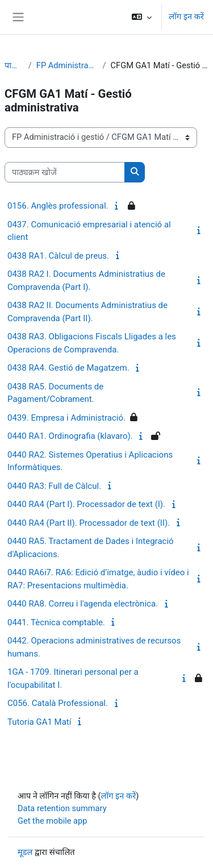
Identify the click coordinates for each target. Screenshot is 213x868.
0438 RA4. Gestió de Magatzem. (68, 368)
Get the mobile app (52, 821)
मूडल (25, 852)
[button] (142, 17)
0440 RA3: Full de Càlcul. (54, 486)
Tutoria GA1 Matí (39, 722)
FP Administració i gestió (67, 65)
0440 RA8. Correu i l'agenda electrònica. (83, 604)
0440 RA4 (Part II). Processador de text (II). (89, 523)
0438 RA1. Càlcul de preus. (58, 256)
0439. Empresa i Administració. (66, 418)
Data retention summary (62, 808)
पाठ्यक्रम (14, 65)
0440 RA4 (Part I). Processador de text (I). (86, 504)
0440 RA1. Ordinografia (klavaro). (70, 436)
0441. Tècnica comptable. (56, 622)
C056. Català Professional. (58, 703)
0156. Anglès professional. (58, 206)
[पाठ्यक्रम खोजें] (65, 172)
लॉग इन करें (186, 16)
